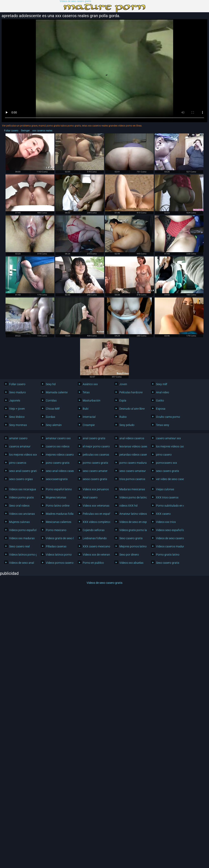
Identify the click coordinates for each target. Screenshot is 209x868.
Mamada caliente (57, 392)
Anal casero (90, 497)
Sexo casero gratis (131, 538)
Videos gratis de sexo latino (59, 538)
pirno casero (164, 455)
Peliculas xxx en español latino (95, 514)
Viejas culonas (165, 489)
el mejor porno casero (95, 446)
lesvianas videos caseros (132, 446)
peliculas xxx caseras (95, 455)
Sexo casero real (19, 546)
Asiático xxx (90, 384)
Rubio (123, 417)
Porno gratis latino (168, 555)
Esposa (161, 409)
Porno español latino (59, 489)
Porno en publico (93, 563)
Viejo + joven (17, 409)
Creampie (89, 425)
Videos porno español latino (22, 530)
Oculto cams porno (168, 417)
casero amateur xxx (168, 438)
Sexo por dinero (129, 555)
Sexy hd (51, 384)
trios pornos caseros (132, 479)
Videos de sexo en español (132, 522)
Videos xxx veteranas (95, 506)
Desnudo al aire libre (132, 409)
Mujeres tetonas (56, 497)
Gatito (160, 401)
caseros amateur (20, 446)
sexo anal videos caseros (59, 471)
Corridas (51, 401)
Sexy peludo (127, 425)
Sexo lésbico (17, 417)
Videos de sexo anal (22, 563)
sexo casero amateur (132, 471)
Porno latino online (58, 506)
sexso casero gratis (95, 479)
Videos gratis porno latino (132, 530)
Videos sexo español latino (169, 530)
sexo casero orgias (21, 479)
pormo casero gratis (95, 463)
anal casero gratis (94, 438)
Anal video (163, 392)
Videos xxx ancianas (22, 514)
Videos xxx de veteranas (95, 555)
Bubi (86, 409)
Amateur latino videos (132, 514)
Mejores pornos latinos (132, 546)
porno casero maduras (132, 463)
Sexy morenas (18, 425)
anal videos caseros (132, 438)
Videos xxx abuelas (131, 563)
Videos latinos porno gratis (22, 555)
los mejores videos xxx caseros (22, 455)
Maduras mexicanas (132, 489)
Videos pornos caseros (59, 563)
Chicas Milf (53, 409)
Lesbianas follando (95, 538)
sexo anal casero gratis (22, 471)
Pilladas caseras (56, 546)
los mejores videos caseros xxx (169, 446)
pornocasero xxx (167, 463)
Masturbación (92, 401)
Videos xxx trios (166, 522)
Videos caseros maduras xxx (169, 546)
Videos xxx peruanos (95, 489)
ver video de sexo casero (169, 479)
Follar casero (11, 131)
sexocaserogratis (57, 479)
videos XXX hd (128, 506)
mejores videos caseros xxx (59, 455)
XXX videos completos (95, 522)
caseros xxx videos (58, 446)
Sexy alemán (54, 425)
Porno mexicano (56, 530)
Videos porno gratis (21, 497)
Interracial (89, 417)
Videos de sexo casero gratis (75, 1)
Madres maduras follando (59, 514)
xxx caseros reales (42, 131)
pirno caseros (18, 463)
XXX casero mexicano (95, 546)
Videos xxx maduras (22, 538)
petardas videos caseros (132, 455)
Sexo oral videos (19, 506)
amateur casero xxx (58, 438)
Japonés (15, 401)
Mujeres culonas (19, 522)
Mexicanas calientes (59, 522)
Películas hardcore (131, 392)
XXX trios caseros (167, 497)
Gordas (51, 417)
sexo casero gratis (168, 471)
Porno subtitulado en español (169, 506)
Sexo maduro (18, 392)
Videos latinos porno (59, 555)
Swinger (25, 131)
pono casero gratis (58, 463)
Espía (123, 401)
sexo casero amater (95, 471)
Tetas (86, 392)
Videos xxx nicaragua (22, 489)
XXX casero (163, 514)
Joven (123, 384)
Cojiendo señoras (94, 530)
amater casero (18, 438)
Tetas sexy (163, 425)
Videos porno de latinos (132, 497)
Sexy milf (162, 384)
